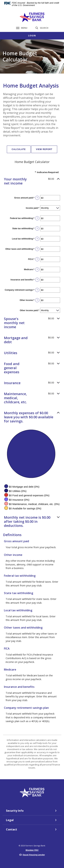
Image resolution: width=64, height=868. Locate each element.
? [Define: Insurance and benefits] (37, 280)
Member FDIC (32, 850)
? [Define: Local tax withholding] (37, 239)
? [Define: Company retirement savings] (37, 290)
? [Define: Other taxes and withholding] (37, 249)
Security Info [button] (15, 811)
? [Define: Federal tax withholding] (37, 218)
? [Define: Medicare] (37, 269)
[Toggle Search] (42, 28)
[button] (32, 181)
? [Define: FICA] (37, 259)
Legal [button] (10, 820)
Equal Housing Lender (34, 855)
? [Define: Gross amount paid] (37, 198)
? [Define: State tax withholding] (37, 229)
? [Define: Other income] (37, 300)
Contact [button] (12, 829)
